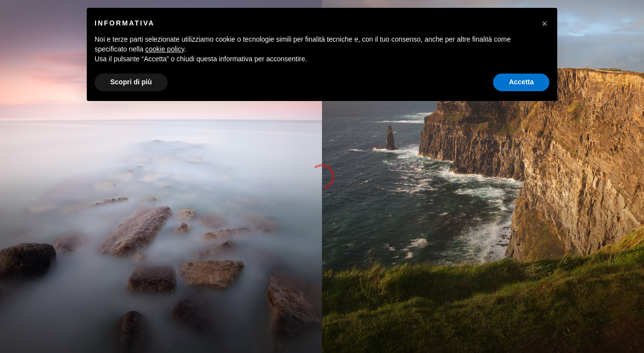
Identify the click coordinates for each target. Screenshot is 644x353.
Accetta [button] (521, 82)
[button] (632, 176)
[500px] (606, 16)
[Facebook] (570, 16)
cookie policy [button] (165, 49)
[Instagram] (588, 16)
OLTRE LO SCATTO (577, 29)
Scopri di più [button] (131, 82)
